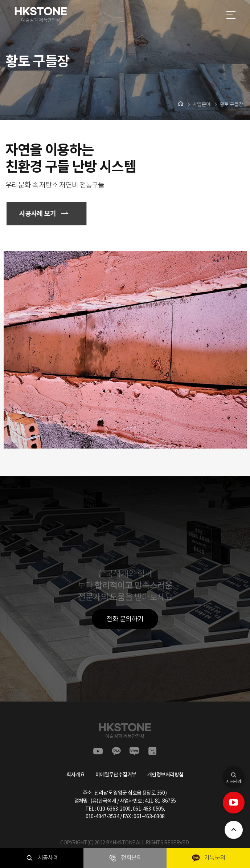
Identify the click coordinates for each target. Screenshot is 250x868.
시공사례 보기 (39, 214)
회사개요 (75, 775)
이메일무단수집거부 (116, 775)
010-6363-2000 (114, 809)
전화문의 (125, 858)
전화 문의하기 (125, 619)
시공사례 (234, 775)
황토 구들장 (230, 104)
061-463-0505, (149, 809)
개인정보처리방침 (165, 775)
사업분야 (200, 104)
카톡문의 (208, 858)
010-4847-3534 (103, 816)
